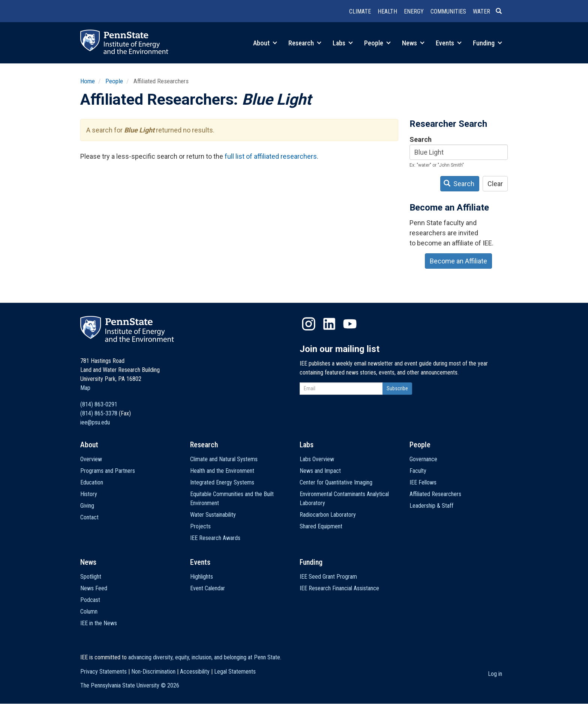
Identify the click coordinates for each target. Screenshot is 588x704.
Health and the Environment (222, 471)
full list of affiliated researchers (271, 156)
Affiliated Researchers (435, 494)
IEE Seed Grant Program (328, 577)
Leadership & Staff (431, 506)
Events (449, 43)
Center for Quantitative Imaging (336, 482)
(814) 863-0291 (99, 404)
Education (92, 482)
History (89, 494)
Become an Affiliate (458, 261)
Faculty (418, 471)
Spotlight (91, 577)
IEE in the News (99, 623)
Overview (91, 459)
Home (88, 81)
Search (421, 139)
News (413, 43)
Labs (343, 43)
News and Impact (320, 471)
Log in (495, 674)
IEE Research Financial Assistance (339, 588)
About (265, 43)
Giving (87, 506)
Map (85, 388)
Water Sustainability (213, 515)
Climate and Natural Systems (224, 459)
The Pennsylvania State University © (130, 685)
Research (305, 43)
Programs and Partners (108, 471)
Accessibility (195, 672)
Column (89, 611)
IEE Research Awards (215, 538)
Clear (495, 184)
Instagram (309, 324)
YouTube (350, 324)
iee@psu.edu (95, 422)
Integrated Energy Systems (222, 482)
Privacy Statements (103, 672)
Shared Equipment (321, 526)
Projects (200, 526)
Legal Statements (235, 672)
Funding (487, 43)
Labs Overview (317, 459)
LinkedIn (329, 324)
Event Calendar (208, 588)
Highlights (202, 577)
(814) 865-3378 (99, 413)
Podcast (90, 600)
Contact (89, 517)
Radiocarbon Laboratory (328, 515)
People (377, 43)
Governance (423, 459)
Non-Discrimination (153, 672)
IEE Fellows (423, 482)
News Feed (94, 588)
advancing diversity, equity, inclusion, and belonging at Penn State (204, 657)
